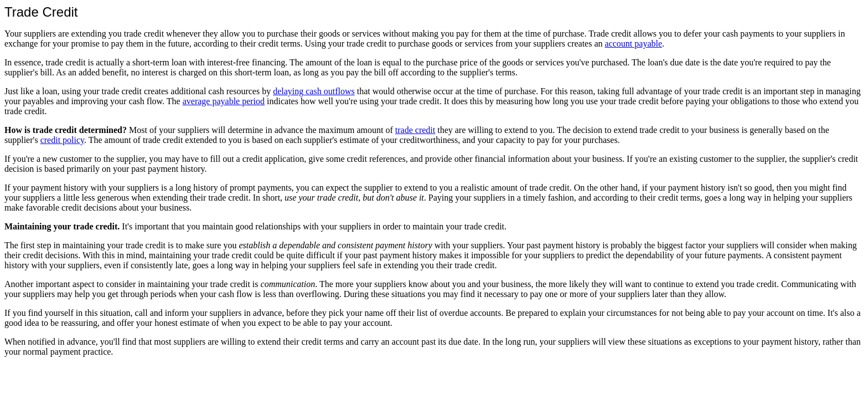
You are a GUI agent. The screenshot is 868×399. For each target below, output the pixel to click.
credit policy (62, 140)
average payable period (224, 101)
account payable (634, 44)
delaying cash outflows (314, 91)
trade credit (415, 130)
